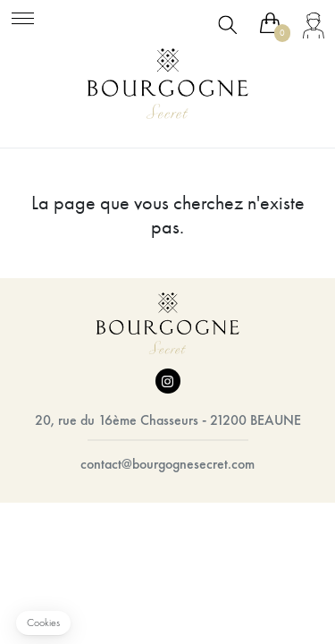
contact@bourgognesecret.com (167, 464)
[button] (43, 623)
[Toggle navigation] (23, 16)
